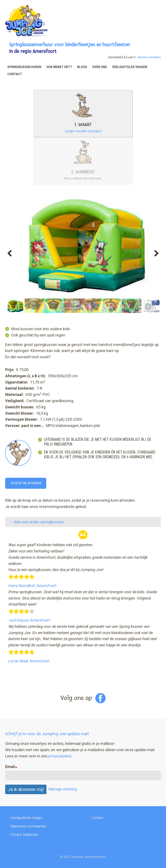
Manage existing (63, 789)
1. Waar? (83, 125)
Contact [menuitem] (15, 74)
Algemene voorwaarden (28, 826)
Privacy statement (24, 835)
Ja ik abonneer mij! (26, 789)
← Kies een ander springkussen (36, 522)
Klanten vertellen (149, 57)
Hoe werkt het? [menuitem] (59, 67)
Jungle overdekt (83, 131)
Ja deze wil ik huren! (26, 483)
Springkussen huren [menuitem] (24, 67)
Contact (97, 818)
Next (154, 252)
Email (10, 767)
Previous (12, 252)
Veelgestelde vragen (26, 818)
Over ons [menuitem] (100, 67)
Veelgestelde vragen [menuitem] (130, 67)
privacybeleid (60, 756)
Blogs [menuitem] (82, 67)
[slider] (21, 577)
